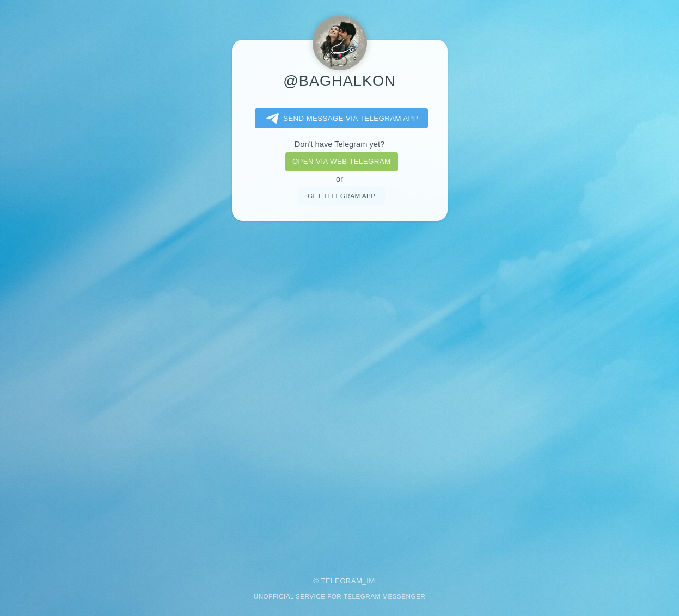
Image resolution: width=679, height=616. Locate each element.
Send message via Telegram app (340, 119)
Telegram (341, 581)
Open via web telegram (341, 161)
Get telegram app (341, 196)
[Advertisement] (340, 391)
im (371, 581)
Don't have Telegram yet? (339, 144)
